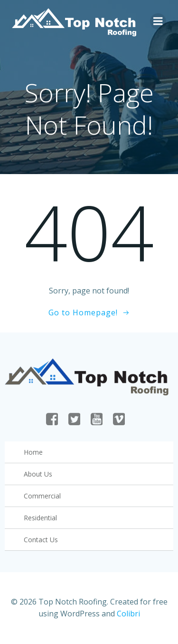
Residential (40, 518)
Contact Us (41, 540)
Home (33, 452)
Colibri (128, 614)
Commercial (42, 496)
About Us (38, 474)
